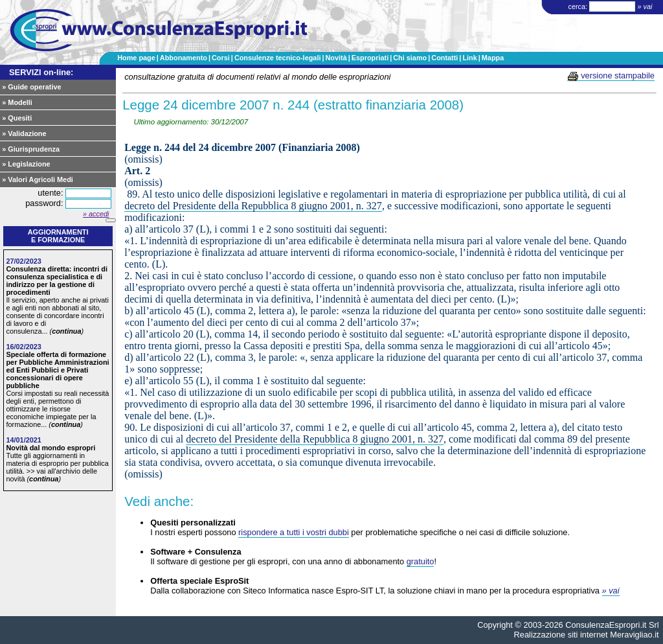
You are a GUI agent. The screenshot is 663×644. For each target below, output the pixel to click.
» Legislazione (26, 164)
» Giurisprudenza (31, 149)
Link (469, 58)
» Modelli (17, 102)
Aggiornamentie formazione (58, 236)
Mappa (493, 58)
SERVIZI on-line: (41, 72)
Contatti (444, 58)
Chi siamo (410, 58)
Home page (136, 58)
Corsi (221, 58)
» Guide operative (31, 87)
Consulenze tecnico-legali (278, 58)
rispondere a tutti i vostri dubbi (294, 532)
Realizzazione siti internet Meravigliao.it (587, 635)
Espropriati (370, 58)
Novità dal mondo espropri (51, 448)
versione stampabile (611, 76)
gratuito (421, 561)
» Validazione (24, 133)
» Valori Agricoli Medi (38, 179)
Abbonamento (184, 58)
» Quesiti (17, 118)
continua (66, 331)
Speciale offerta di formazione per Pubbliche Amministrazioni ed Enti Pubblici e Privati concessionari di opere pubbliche (57, 370)
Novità (336, 58)
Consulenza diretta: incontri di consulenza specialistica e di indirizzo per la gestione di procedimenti (57, 281)
